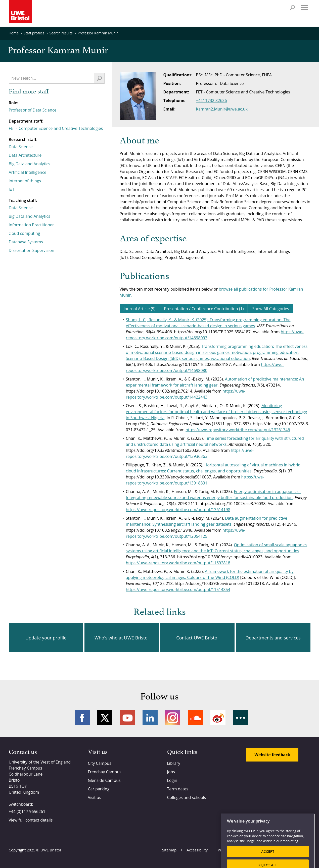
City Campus (100, 763)
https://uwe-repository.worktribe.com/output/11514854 (178, 589)
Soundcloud (195, 718)
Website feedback (272, 755)
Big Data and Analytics (30, 164)
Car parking (99, 789)
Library (174, 763)
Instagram (173, 718)
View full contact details (31, 820)
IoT (12, 189)
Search (292, 8)
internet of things (25, 181)
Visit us (95, 797)
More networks (241, 718)
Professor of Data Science (33, 110)
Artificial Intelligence (28, 172)
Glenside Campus (104, 780)
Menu (304, 8)
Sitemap (169, 850)
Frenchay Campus (105, 772)
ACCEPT (268, 860)
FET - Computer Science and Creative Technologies (56, 128)
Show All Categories (270, 309)
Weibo (218, 718)
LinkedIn (150, 718)
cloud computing (25, 233)
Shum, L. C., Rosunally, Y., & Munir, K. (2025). (168, 320)
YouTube (127, 718)
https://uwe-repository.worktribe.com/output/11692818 (178, 563)
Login (172, 780)
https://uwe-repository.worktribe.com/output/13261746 (238, 430)
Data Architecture (25, 155)
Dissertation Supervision (32, 250)
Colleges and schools (187, 797)
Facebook (82, 718)
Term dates (178, 789)
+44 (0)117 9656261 (27, 811)
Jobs (171, 772)
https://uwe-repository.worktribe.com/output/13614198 (178, 510)
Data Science (21, 147)
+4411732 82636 (212, 100)
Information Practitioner (31, 225)
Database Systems (26, 242)
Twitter (105, 718)
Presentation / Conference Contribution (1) (204, 309)
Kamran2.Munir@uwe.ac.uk (222, 109)
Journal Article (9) (140, 309)
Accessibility (197, 850)
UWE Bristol (51, 850)
